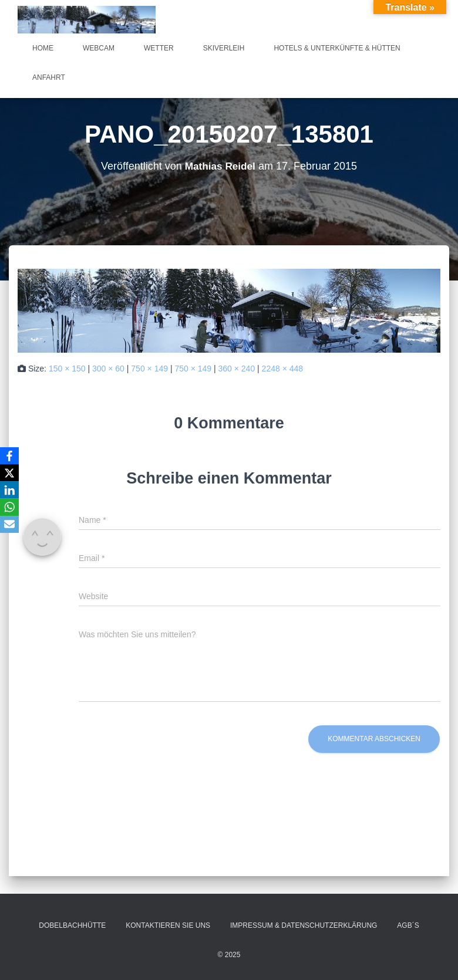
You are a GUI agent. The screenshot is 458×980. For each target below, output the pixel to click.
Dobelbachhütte (72, 925)
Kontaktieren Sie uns (168, 925)
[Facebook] (11, 455)
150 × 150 (67, 369)
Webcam (99, 48)
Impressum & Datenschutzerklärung (304, 925)
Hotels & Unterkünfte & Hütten (337, 48)
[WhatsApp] (11, 508)
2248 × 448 (282, 369)
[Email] (11, 525)
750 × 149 (149, 369)
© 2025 (229, 955)
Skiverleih (224, 48)
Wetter (159, 48)
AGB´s (408, 925)
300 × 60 (108, 369)
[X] (11, 472)
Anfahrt (49, 77)
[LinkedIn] (11, 490)
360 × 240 (237, 369)
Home (43, 48)
